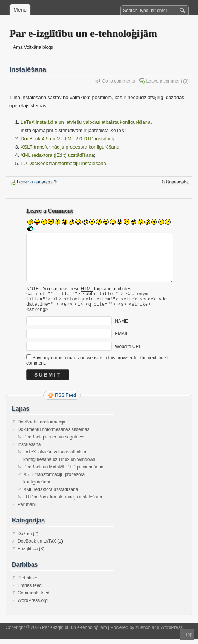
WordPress (172, 632)
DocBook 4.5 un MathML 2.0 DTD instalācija (68, 139)
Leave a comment (164, 81)
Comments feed (34, 597)
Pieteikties (28, 582)
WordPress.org (33, 605)
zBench (143, 632)
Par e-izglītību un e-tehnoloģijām (83, 33)
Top (189, 635)
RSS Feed (65, 400)
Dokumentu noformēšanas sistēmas (53, 434)
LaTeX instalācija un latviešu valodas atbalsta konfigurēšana (85, 122)
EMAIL (121, 338)
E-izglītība (28, 553)
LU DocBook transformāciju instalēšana (63, 163)
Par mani (27, 509)
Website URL (128, 351)
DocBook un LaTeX (37, 546)
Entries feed (30, 590)
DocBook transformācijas (43, 426)
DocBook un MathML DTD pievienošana (63, 471)
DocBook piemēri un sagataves (54, 441)
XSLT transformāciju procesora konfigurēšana (70, 147)
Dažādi (25, 538)
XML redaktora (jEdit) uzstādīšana (57, 155)
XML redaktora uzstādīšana (51, 494)
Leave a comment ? (37, 182)
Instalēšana (29, 449)
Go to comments (118, 81)
